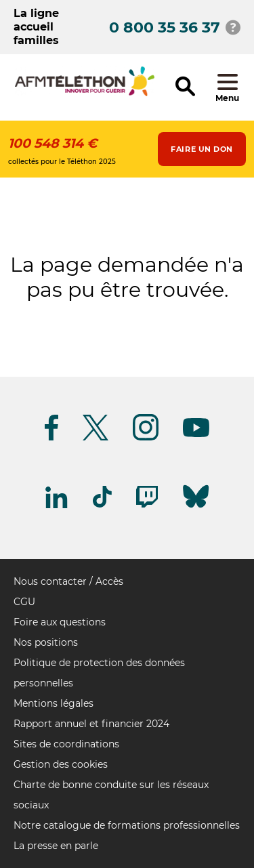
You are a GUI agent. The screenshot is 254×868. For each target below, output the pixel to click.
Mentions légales (54, 703)
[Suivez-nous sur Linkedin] (57, 506)
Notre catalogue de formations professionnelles (127, 825)
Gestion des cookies (61, 764)
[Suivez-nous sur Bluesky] (196, 508)
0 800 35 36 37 (165, 27)
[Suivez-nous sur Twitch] (147, 505)
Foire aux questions (60, 622)
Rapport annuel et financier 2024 (91, 724)
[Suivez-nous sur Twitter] (96, 438)
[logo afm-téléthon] (85, 94)
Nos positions (46, 642)
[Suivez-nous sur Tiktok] (102, 505)
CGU (24, 602)
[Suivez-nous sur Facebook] (51, 438)
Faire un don (202, 149)
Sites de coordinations (66, 744)
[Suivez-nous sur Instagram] (146, 438)
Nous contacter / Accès (68, 581)
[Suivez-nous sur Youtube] (196, 435)
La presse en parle (56, 846)
